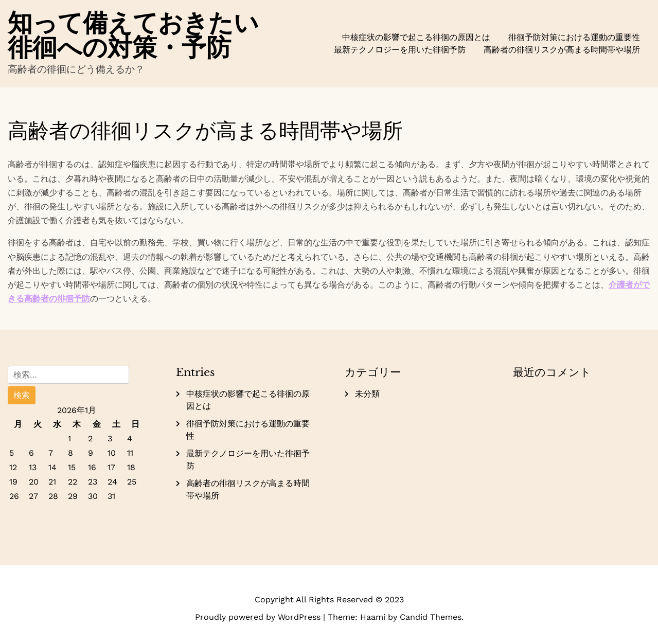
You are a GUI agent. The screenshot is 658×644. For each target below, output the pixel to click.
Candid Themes (431, 617)
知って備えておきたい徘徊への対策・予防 (133, 35)
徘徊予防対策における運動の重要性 (574, 37)
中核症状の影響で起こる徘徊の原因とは (416, 37)
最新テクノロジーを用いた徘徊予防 (400, 50)
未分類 (367, 394)
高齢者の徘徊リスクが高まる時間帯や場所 (562, 50)
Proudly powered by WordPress (259, 617)
